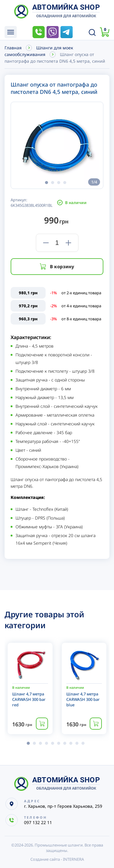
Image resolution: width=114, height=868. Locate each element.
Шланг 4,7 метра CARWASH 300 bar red (29, 699)
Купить (42, 724)
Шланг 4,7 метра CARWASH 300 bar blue (83, 699)
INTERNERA (73, 859)
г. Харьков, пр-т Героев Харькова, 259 (63, 806)
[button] (47, 183)
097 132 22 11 (39, 32)
